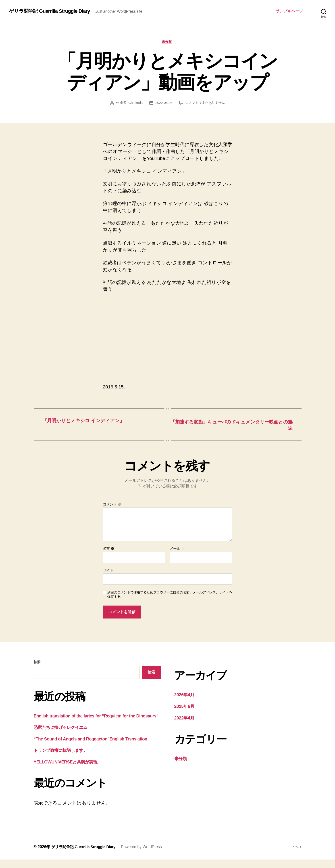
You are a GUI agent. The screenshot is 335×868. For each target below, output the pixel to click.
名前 (109, 550)
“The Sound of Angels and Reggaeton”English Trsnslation (95, 747)
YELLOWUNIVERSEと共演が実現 (69, 770)
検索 (37, 663)
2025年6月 (185, 708)
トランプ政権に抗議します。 (64, 759)
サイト (108, 572)
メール (177, 550)
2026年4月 (185, 696)
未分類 (167, 42)
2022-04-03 (163, 103)
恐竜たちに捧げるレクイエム (65, 736)
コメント (112, 506)
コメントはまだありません (206, 103)
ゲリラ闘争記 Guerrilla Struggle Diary (53, 11)
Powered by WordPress (145, 855)
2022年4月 (185, 719)
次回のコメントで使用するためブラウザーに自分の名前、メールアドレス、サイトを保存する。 (170, 596)
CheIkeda (134, 103)
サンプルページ (289, 11)
